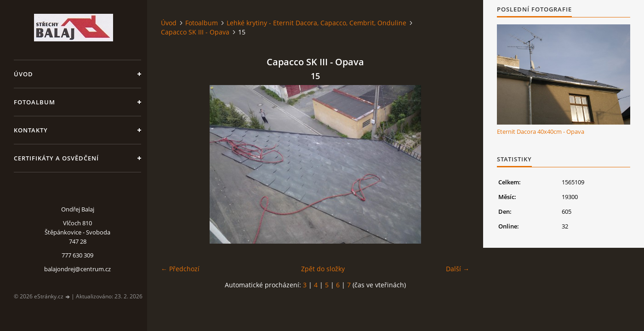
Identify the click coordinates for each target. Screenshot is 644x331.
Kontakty (31, 130)
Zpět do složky (323, 269)
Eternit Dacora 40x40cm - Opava (541, 131)
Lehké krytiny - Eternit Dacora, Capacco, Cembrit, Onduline (316, 23)
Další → (458, 269)
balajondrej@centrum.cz (77, 269)
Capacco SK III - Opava (195, 32)
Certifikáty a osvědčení (56, 158)
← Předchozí (180, 269)
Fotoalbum (34, 102)
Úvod (23, 74)
